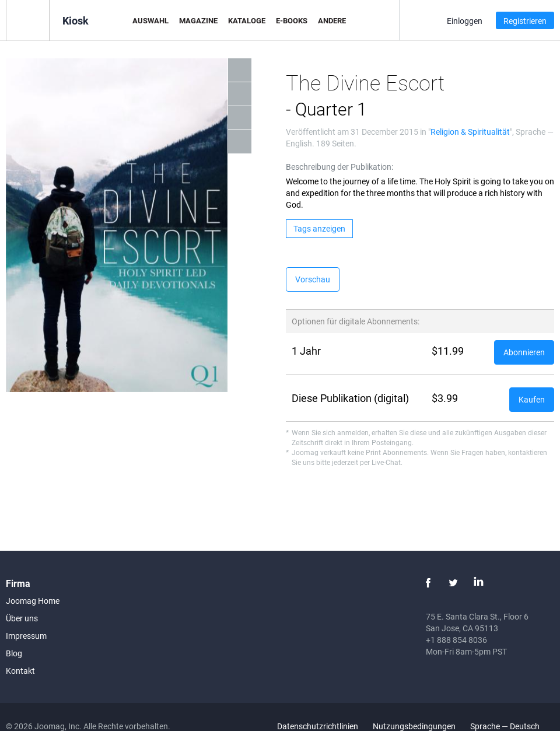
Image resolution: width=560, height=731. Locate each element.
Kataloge (247, 20)
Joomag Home (33, 601)
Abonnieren (524, 352)
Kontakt (20, 671)
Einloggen (465, 21)
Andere (332, 20)
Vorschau (313, 279)
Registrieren (525, 21)
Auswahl (150, 20)
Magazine (198, 20)
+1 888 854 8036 (456, 640)
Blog (14, 653)
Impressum (26, 636)
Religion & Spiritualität (470, 132)
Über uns (22, 618)
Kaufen (532, 399)
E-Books (292, 20)
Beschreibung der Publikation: (339, 167)
